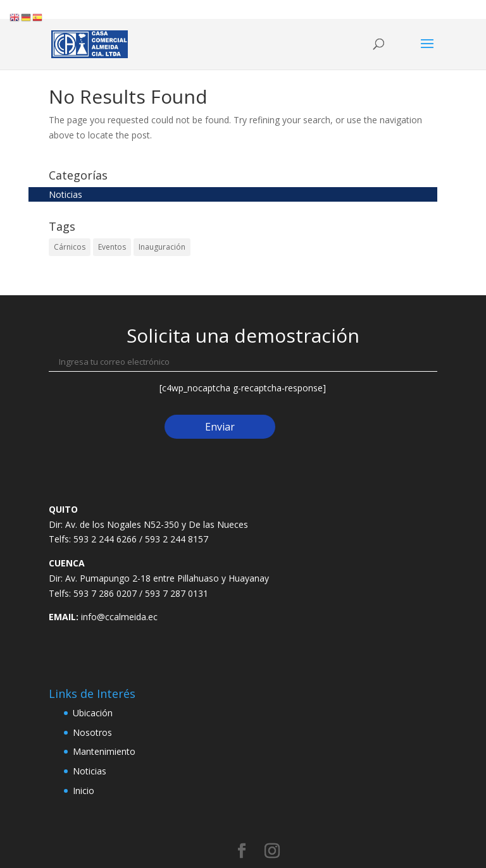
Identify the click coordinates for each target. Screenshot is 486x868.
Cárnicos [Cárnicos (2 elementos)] (70, 247)
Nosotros (92, 732)
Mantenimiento (104, 751)
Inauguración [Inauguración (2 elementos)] (162, 247)
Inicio (84, 791)
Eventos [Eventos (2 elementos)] (112, 247)
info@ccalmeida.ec (119, 617)
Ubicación (93, 713)
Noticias (65, 194)
